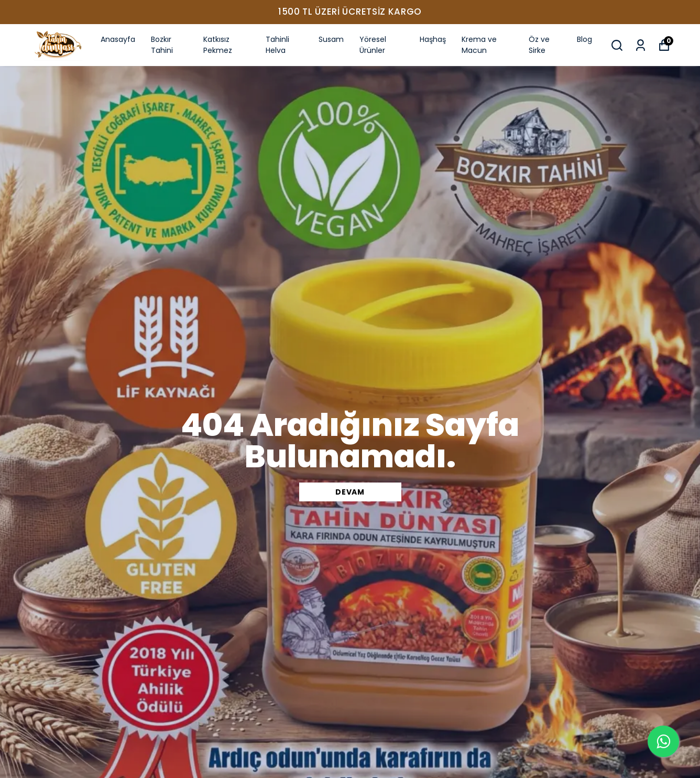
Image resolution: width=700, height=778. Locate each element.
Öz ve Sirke (539, 45)
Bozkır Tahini (162, 45)
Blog (584, 39)
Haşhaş (433, 39)
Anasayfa (118, 39)
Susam (331, 39)
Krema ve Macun (479, 45)
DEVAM (350, 492)
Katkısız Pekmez (218, 45)
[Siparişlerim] (641, 45)
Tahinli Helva (277, 45)
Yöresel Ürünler (373, 45)
